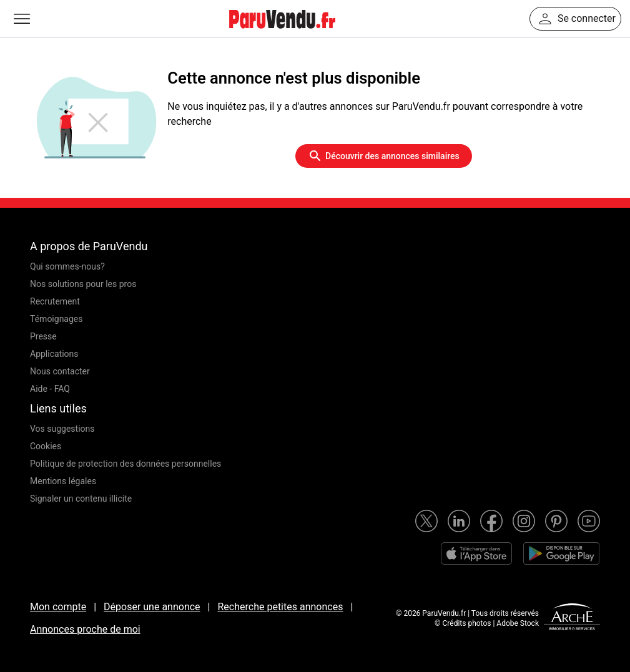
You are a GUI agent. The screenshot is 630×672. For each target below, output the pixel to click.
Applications (54, 354)
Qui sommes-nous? (67, 266)
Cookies (46, 446)
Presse (43, 336)
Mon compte (58, 607)
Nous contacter (60, 371)
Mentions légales (63, 481)
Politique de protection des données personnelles (126, 464)
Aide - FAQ (50, 389)
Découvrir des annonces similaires (384, 156)
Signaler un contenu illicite (81, 499)
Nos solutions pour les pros (83, 284)
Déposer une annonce (152, 607)
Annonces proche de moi (85, 629)
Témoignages (57, 319)
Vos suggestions (62, 429)
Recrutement (55, 301)
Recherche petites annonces (280, 607)
